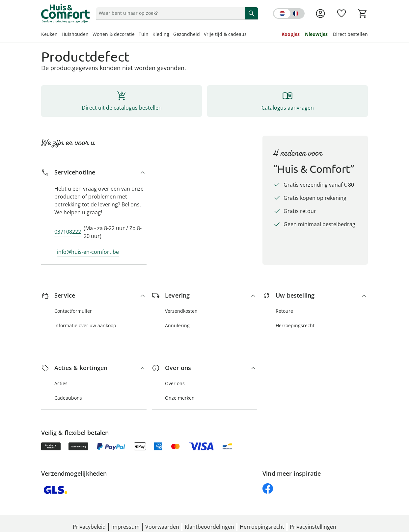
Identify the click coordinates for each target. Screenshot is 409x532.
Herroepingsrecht (295, 325)
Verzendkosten (181, 311)
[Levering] (204, 295)
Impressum (125, 527)
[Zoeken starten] (252, 13)
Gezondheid (187, 34)
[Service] (94, 295)
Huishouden (75, 34)
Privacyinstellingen (313, 527)
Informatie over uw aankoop (85, 325)
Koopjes (291, 34)
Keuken (49, 34)
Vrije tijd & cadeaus (225, 34)
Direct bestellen (350, 34)
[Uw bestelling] (315, 295)
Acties (61, 383)
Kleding (161, 34)
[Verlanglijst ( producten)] (341, 13)
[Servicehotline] (94, 172)
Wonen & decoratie (114, 34)
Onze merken (180, 398)
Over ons (175, 383)
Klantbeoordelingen (209, 527)
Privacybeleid (89, 527)
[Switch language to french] (289, 13)
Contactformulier (73, 311)
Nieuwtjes (316, 34)
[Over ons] (204, 368)
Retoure (284, 311)
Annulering (177, 325)
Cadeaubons (68, 398)
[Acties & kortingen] (94, 368)
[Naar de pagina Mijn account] (320, 13)
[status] (169, 13)
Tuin (144, 34)
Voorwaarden (162, 527)
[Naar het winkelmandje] (363, 13)
